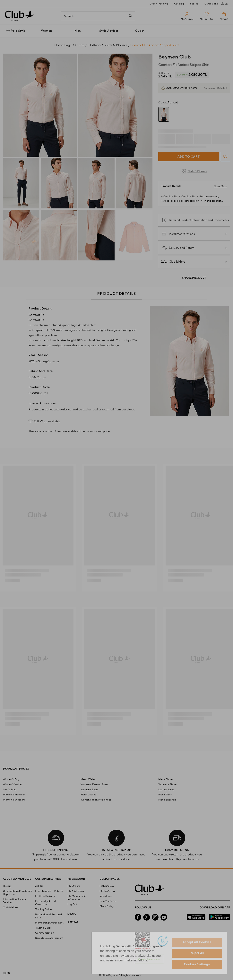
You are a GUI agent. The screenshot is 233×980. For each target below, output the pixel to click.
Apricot (168, 102)
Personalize (145, 959)
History (7, 886)
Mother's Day (107, 891)
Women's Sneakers (14, 800)
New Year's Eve (108, 901)
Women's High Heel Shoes (96, 800)
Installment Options (178, 234)
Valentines (106, 896)
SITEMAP (73, 922)
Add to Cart (189, 157)
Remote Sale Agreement (49, 938)
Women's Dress (90, 790)
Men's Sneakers (167, 800)
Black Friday (107, 906)
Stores (194, 4)
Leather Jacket (167, 790)
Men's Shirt (9, 790)
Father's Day (107, 886)
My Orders (74, 886)
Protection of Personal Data (48, 916)
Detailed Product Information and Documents (195, 220)
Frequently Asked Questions (45, 903)
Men (78, 31)
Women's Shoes (168, 784)
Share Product (194, 278)
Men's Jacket (88, 795)
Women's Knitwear (14, 795)
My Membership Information (77, 898)
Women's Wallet (12, 784)
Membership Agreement (49, 923)
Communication (45, 933)
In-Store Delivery (45, 896)
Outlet (140, 31)
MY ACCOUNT (76, 879)
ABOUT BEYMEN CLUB (17, 879)
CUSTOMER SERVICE (48, 879)
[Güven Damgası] (163, 941)
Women (47, 31)
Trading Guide (43, 909)
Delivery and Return (178, 248)
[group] (164, 114)
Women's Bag (11, 779)
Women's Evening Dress (95, 784)
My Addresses (76, 891)
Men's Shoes (166, 779)
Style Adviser (109, 31)
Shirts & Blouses (194, 171)
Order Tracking (159, 4)
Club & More (174, 262)
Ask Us (39, 886)
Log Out (72, 904)
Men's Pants (165, 795)
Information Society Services (14, 901)
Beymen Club (175, 57)
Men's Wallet (88, 779)
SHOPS (72, 914)
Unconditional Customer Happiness (17, 893)
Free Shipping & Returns (49, 891)
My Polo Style (16, 31)
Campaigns (211, 4)
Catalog (179, 4)
